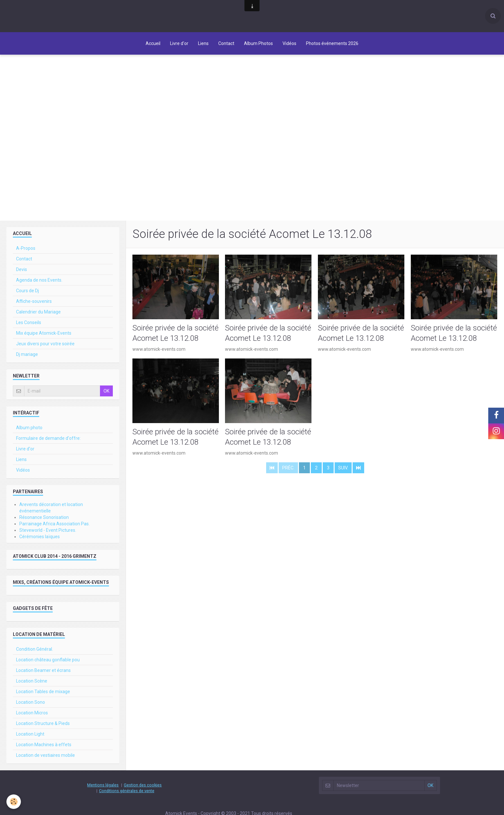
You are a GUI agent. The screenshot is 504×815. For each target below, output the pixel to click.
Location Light (30, 736)
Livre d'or (179, 43)
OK (106, 393)
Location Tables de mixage (43, 693)
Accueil (153, 43)
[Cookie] (14, 802)
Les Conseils (29, 324)
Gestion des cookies (143, 787)
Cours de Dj (27, 292)
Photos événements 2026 (332, 43)
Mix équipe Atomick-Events (44, 335)
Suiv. (343, 470)
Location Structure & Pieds (43, 725)
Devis (22, 271)
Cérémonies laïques (40, 538)
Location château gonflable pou (48, 661)
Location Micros (32, 714)
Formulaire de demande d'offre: (48, 440)
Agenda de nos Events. (39, 282)
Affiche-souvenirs (34, 303)
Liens (203, 43)
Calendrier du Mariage (38, 313)
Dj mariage (27, 356)
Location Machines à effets (44, 746)
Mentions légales (103, 787)
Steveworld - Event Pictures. (48, 532)
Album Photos (258, 43)
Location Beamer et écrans (43, 672)
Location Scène (32, 683)
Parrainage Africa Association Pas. (54, 525)
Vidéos (289, 43)
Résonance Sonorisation (44, 519)
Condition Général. (35, 651)
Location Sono (31, 704)
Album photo (29, 429)
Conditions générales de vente (127, 792)
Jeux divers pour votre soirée (45, 345)
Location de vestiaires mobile (45, 757)
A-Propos (26, 250)
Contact (226, 43)
